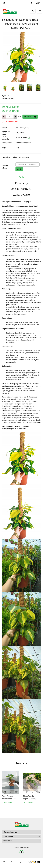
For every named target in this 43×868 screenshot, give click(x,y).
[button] (38, 3)
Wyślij (19, 169)
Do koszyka (30, 117)
